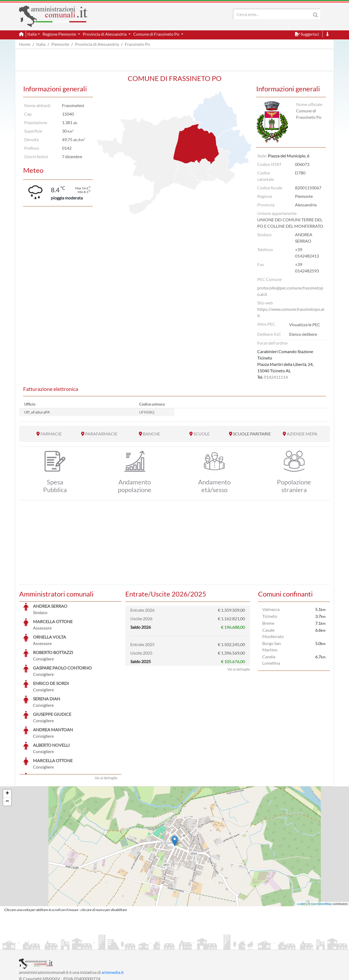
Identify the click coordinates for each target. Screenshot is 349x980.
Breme (268, 623)
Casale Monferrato (273, 633)
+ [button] (7, 754)
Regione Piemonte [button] (60, 34)
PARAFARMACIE (101, 434)
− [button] (7, 762)
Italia (41, 44)
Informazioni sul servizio (41, 945)
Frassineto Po (137, 44)
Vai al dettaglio (106, 738)
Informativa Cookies (124, 945)
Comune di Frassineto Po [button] (157, 34)
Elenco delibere (303, 334)
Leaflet (301, 864)
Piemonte (60, 44)
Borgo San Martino (272, 646)
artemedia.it (113, 932)
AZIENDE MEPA (302, 434)
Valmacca (271, 609)
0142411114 (276, 377)
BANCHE (151, 434)
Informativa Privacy (84, 945)
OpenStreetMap (321, 864)
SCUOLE (201, 434)
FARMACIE (51, 434)
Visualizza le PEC (305, 324)
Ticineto (270, 616)
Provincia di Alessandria (97, 44)
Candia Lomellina (271, 660)
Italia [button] (32, 34)
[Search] (273, 14)
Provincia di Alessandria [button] (105, 34)
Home (25, 44)
